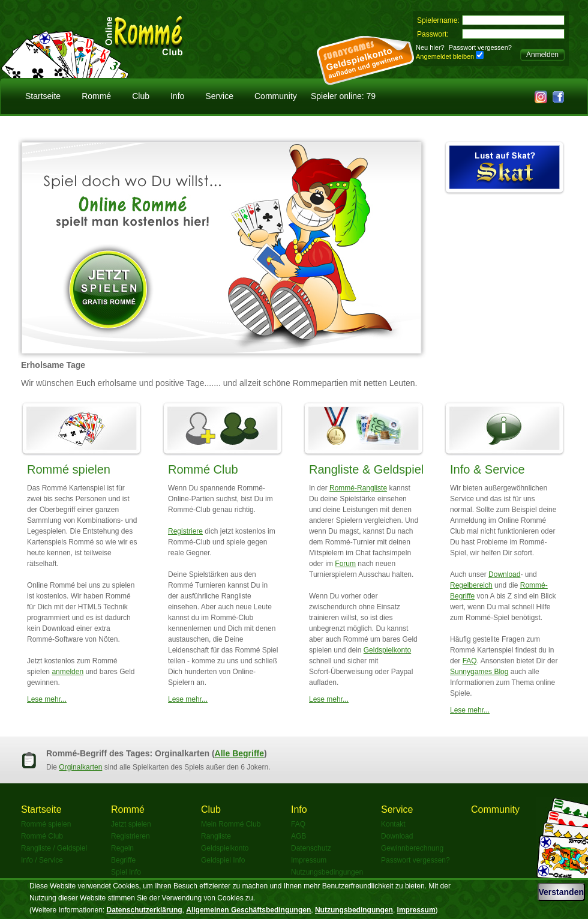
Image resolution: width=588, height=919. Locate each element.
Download (504, 574)
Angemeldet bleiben (445, 56)
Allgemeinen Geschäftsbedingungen (248, 910)
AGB (298, 836)
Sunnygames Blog (479, 672)
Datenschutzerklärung (145, 910)
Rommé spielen (69, 469)
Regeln (122, 848)
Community (276, 96)
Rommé (96, 96)
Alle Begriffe (239, 753)
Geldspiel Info (223, 860)
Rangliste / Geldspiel (54, 848)
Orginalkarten (80, 767)
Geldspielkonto (387, 650)
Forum (345, 564)
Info (177, 96)
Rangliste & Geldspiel (366, 469)
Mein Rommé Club (231, 824)
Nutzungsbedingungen (327, 872)
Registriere (185, 531)
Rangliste (216, 836)
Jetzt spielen (131, 824)
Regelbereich (471, 585)
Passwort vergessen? (480, 47)
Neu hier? (430, 47)
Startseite (43, 96)
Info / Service (42, 860)
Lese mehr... (47, 699)
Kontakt (393, 824)
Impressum (309, 860)
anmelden (67, 672)
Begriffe (123, 860)
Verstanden (561, 892)
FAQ (470, 661)
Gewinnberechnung (412, 848)
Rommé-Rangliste (358, 488)
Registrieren (130, 836)
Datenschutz (311, 848)
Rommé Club (203, 469)
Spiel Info (126, 872)
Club (141, 96)
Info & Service (487, 469)
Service (219, 96)
